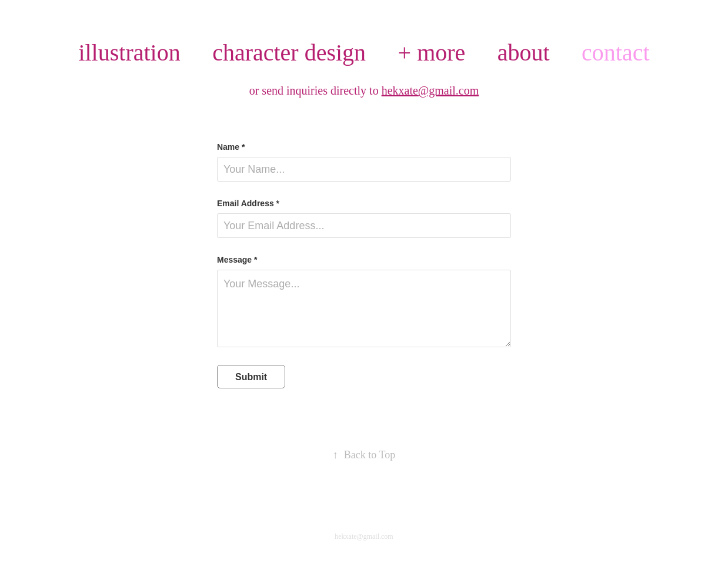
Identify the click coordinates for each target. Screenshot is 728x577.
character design (289, 53)
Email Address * (248, 203)
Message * (237, 260)
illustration (129, 53)
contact (616, 53)
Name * (231, 147)
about (524, 53)
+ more (432, 53)
